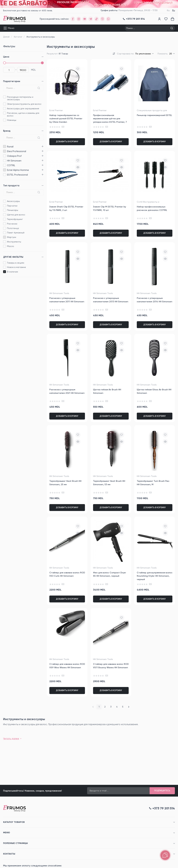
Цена (6, 57)
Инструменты (14, 242)
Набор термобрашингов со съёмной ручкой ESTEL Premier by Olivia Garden (66, 119)
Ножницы (12, 120)
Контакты (9, 854)
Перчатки (12, 206)
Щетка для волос (16, 215)
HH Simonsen (4, 161)
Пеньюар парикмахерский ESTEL (154, 115)
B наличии (12, 272)
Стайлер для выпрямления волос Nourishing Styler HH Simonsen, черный (155, 576)
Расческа (12, 224)
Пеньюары (13, 210)
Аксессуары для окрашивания (23, 108)
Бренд (7, 131)
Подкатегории (12, 81)
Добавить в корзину (67, 142)
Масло (11, 246)
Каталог (18, 37)
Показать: (163, 54)
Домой (6, 37)
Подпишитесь (162, 791)
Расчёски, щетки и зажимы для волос (23, 114)
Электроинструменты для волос (24, 104)
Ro (168, 10)
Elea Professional (4, 151)
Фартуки (12, 237)
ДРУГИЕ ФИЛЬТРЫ (13, 257)
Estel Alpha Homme (4, 170)
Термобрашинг (15, 219)
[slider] (5, 63)
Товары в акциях (16, 263)
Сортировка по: (126, 54)
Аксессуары (13, 201)
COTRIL (4, 165)
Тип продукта (11, 186)
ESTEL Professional (4, 175)
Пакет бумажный (16, 233)
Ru (174, 10)
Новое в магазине (16, 267)
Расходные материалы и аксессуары (20, 98)
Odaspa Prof (4, 156)
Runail (4, 147)
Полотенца (13, 228)
